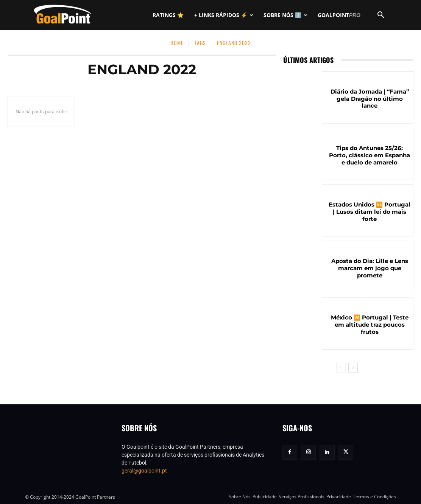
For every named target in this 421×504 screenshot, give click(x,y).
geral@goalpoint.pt (144, 471)
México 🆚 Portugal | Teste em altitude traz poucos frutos (370, 325)
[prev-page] (341, 368)
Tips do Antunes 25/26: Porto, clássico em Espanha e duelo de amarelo (370, 155)
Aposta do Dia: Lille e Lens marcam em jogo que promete (370, 268)
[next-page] (353, 368)
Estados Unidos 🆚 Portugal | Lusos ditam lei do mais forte (370, 212)
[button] (381, 15)
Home (177, 43)
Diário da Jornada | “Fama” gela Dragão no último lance (370, 99)
